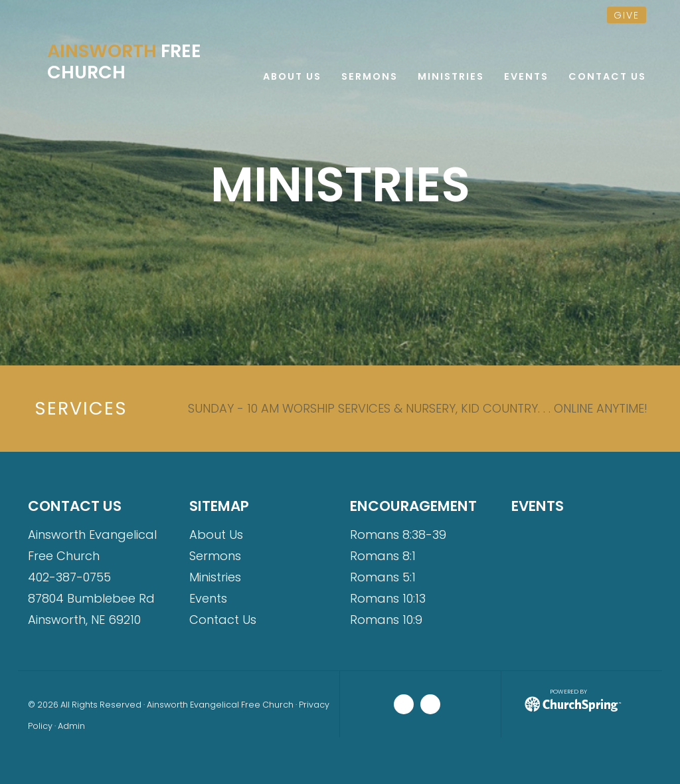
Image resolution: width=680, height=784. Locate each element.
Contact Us (223, 620)
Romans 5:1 (383, 577)
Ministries (215, 577)
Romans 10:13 (388, 598)
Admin (71, 726)
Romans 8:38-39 (398, 535)
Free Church (124, 62)
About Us (216, 535)
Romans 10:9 (386, 620)
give (627, 15)
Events (208, 598)
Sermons (215, 556)
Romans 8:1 (383, 556)
